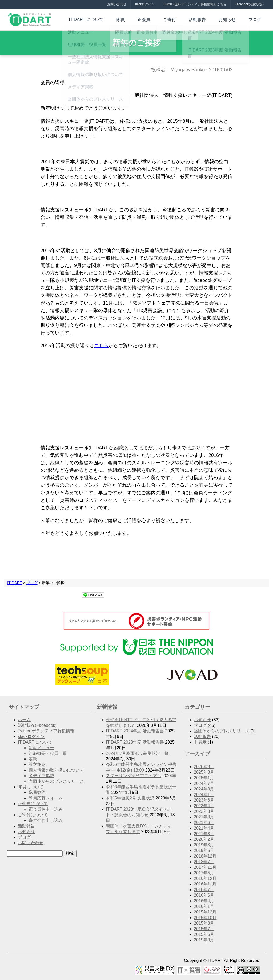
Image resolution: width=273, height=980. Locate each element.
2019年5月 (204, 850)
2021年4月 (204, 828)
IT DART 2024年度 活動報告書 (135, 731)
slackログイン (145, 4)
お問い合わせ (117, 4)
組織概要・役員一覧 (48, 753)
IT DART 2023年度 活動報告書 (135, 742)
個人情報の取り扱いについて (56, 770)
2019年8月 (204, 845)
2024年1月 (204, 795)
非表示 (200, 742)
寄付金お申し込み (46, 820)
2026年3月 (204, 767)
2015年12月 (205, 912)
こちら (101, 346)
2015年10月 (205, 918)
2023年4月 (204, 806)
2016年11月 (205, 884)
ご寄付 (184, 19)
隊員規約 (37, 792)
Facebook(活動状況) (249, 4)
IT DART (15, 583)
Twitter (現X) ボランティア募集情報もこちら (195, 4)
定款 (33, 759)
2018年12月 (205, 856)
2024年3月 (204, 789)
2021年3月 (204, 834)
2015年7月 (204, 929)
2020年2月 (204, 839)
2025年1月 (204, 778)
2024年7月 (204, 783)
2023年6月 (204, 800)
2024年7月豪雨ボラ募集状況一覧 (137, 753)
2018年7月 (204, 862)
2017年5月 (204, 873)
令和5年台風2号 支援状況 (130, 798)
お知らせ (234, 19)
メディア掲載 (41, 776)
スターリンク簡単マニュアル (134, 776)
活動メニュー (41, 748)
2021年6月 (204, 823)
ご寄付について (33, 815)
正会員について (33, 804)
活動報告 (208, 19)
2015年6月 (204, 934)
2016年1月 (204, 906)
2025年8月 (204, 772)
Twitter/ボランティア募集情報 (46, 731)
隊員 (144, 19)
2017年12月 (205, 867)
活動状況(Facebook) (37, 725)
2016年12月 (205, 878)
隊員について (31, 787)
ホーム (24, 720)
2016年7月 (204, 890)
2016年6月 (204, 895)
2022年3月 (204, 811)
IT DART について (114, 19)
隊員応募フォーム (46, 798)
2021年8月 (204, 817)
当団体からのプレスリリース (56, 781)
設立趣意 (37, 764)
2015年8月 (204, 923)
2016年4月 (204, 901)
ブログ (257, 19)
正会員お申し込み (46, 809)
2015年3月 (204, 940)
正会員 (163, 19)
